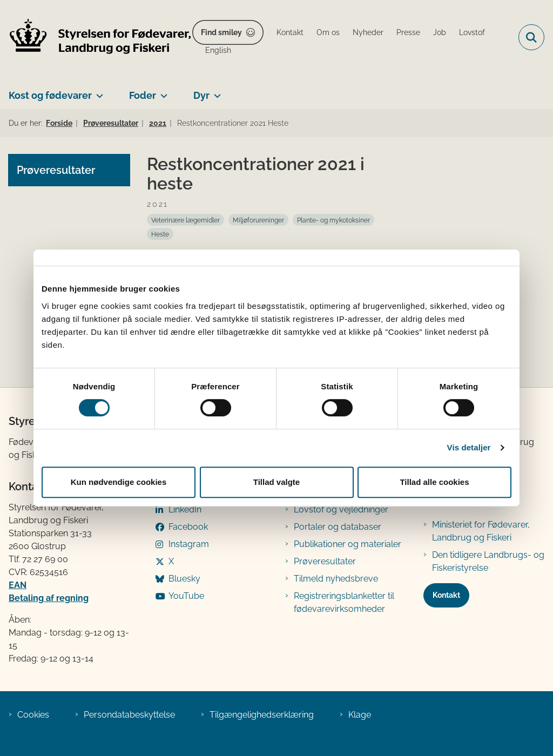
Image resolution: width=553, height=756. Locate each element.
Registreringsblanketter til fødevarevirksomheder (344, 602)
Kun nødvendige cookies (119, 482)
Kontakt (446, 595)
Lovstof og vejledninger (341, 509)
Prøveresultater (325, 561)
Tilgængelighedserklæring (262, 715)
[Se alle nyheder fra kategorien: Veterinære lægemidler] (186, 220)
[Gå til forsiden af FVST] (96, 38)
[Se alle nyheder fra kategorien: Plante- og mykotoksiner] (333, 220)
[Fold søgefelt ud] (531, 37)
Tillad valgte (276, 482)
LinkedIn (185, 509)
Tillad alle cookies (434, 482)
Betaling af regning (49, 598)
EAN (18, 585)
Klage (360, 715)
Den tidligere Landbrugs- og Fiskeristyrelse (488, 561)
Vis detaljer (469, 447)
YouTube (186, 596)
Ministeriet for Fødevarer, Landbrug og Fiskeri (481, 531)
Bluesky (184, 579)
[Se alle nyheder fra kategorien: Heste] (160, 234)
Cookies (33, 715)
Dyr (201, 95)
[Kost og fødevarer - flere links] (97, 91)
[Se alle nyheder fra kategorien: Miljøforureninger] (258, 220)
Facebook (188, 527)
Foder (143, 95)
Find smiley (221, 32)
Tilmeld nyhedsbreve (336, 579)
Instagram (189, 544)
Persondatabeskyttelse (129, 715)
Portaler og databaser (338, 527)
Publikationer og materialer (348, 544)
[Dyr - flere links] (215, 91)
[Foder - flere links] (162, 91)
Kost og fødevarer (50, 95)
